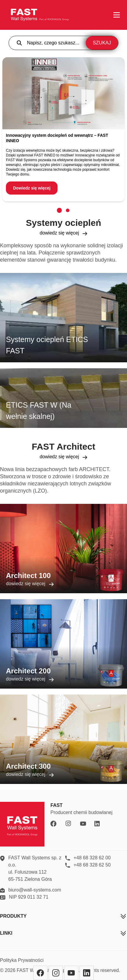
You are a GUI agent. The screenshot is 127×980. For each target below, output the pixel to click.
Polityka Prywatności (22, 960)
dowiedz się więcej (64, 233)
